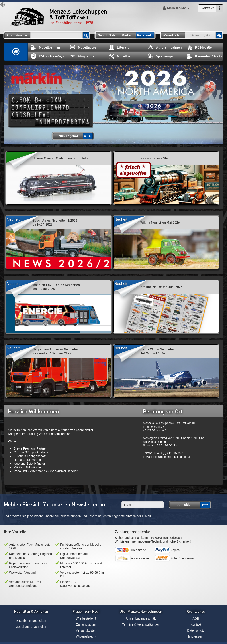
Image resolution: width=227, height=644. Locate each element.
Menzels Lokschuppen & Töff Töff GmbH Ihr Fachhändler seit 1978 (58, 17)
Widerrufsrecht (86, 636)
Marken (127, 35)
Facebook (144, 35)
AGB (196, 618)
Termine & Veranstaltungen (141, 624)
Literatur (120, 47)
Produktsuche (17, 35)
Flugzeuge (82, 56)
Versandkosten (86, 630)
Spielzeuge (160, 56)
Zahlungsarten (86, 624)
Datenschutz (196, 630)
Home (16, 52)
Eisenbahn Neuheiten (31, 621)
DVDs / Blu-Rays (47, 56)
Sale (113, 35)
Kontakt (196, 624)
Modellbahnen (45, 47)
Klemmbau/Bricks (205, 56)
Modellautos (83, 47)
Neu (101, 35)
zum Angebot (68, 136)
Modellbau (121, 56)
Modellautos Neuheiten (31, 627)
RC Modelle (199, 47)
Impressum (196, 636)
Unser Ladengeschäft (141, 618)
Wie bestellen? (86, 618)
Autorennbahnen (165, 47)
